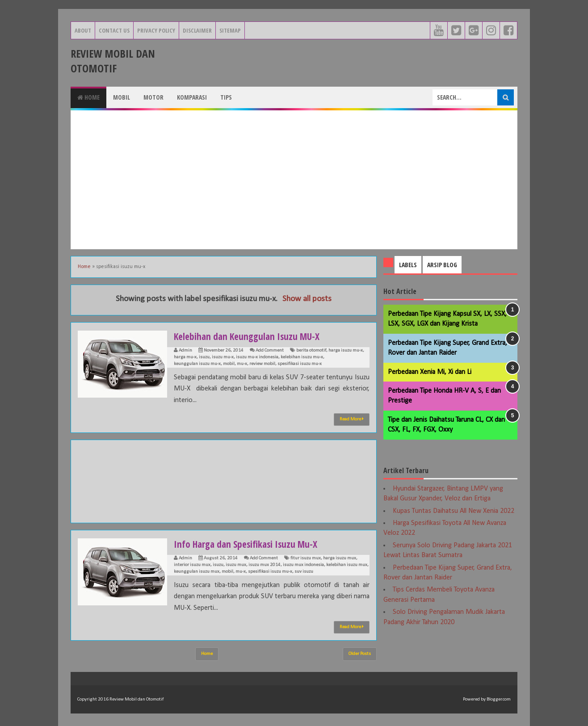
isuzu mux (236, 565)
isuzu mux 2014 (265, 565)
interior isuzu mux (192, 565)
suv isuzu (304, 572)
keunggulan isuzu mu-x (197, 364)
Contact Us (114, 30)
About (83, 30)
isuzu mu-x (223, 357)
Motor (153, 97)
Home (88, 97)
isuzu (204, 357)
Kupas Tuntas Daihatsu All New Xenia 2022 (454, 511)
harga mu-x (185, 357)
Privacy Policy (156, 30)
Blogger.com (499, 699)
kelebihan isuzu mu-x (302, 357)
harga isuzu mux (340, 558)
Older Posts (360, 654)
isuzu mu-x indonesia (257, 357)
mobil (229, 364)
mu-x (242, 364)
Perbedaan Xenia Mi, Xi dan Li (430, 372)
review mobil (262, 364)
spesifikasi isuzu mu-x (300, 364)
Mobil (122, 97)
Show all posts (307, 299)
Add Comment (270, 350)
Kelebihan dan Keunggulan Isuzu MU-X (249, 336)
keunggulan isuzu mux (197, 572)
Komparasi (192, 97)
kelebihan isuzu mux (347, 565)
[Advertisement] (294, 180)
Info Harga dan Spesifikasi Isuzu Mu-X (248, 544)
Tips (226, 97)
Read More (352, 419)
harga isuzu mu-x (346, 350)
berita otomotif (311, 350)
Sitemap (230, 30)
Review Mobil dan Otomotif (113, 61)
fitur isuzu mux (306, 558)
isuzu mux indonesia (303, 565)
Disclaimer (197, 30)
